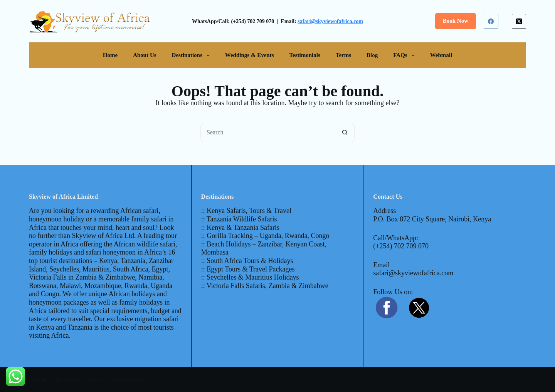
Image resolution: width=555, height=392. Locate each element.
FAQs (405, 55)
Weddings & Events (250, 55)
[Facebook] (491, 21)
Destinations (192, 55)
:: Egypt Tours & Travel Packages (248, 269)
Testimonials (304, 55)
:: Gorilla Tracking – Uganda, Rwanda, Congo (265, 236)
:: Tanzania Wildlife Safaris (239, 219)
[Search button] (345, 132)
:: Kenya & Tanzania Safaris (240, 228)
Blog (372, 55)
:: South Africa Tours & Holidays (247, 261)
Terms (343, 55)
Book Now (456, 21)
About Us (145, 55)
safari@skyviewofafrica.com (330, 21)
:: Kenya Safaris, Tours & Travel (246, 211)
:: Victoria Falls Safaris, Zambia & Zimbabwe (265, 286)
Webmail (441, 55)
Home (110, 55)
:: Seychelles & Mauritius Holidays (250, 277)
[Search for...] (268, 132)
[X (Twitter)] (519, 21)
